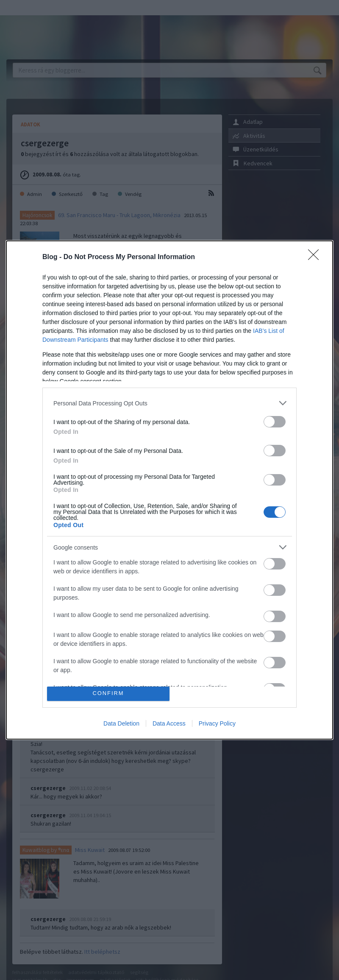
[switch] (275, 422)
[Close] (316, 257)
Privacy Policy (217, 723)
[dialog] (169, 490)
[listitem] (169, 403)
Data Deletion (121, 723)
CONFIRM (108, 694)
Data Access (169, 723)
